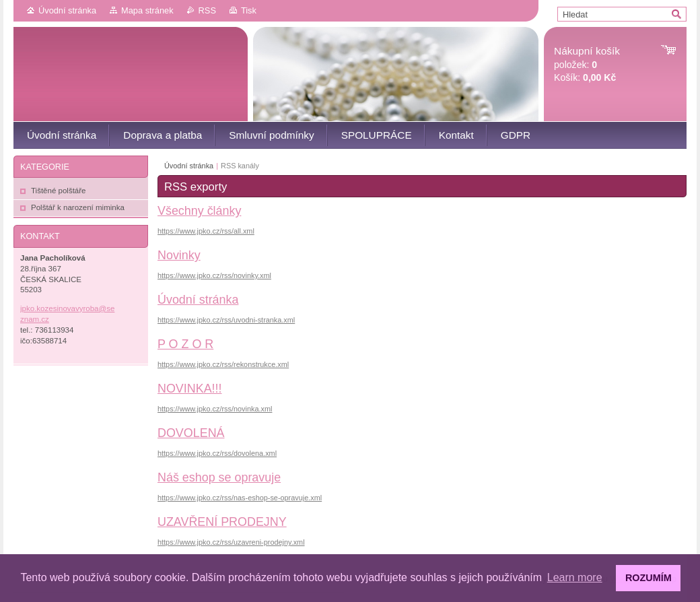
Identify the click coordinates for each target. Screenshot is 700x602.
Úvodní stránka (67, 10)
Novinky (179, 255)
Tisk (249, 10)
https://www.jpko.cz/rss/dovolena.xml (217, 453)
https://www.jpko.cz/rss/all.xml (206, 231)
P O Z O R (185, 344)
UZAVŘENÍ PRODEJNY (222, 522)
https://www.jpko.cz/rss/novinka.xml (215, 409)
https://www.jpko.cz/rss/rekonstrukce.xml (223, 364)
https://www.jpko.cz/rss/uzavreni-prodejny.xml (231, 542)
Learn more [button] (575, 577)
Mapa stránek (147, 10)
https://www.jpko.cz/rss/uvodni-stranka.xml (226, 320)
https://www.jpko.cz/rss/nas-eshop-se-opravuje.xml (240, 498)
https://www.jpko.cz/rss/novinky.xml (214, 275)
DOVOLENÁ (191, 433)
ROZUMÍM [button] (649, 578)
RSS (207, 10)
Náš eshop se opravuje (219, 477)
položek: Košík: (587, 64)
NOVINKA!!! (190, 389)
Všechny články (199, 211)
